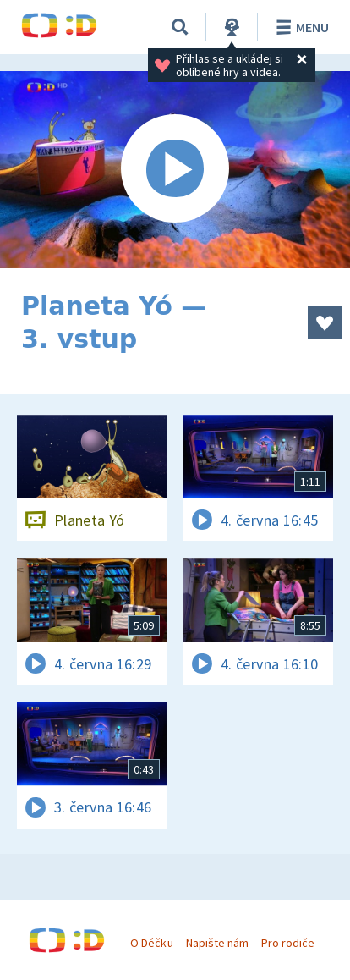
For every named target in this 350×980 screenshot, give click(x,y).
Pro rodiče (288, 943)
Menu (300, 27)
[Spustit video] (175, 170)
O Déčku (151, 943)
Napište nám (217, 943)
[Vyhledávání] (180, 27)
